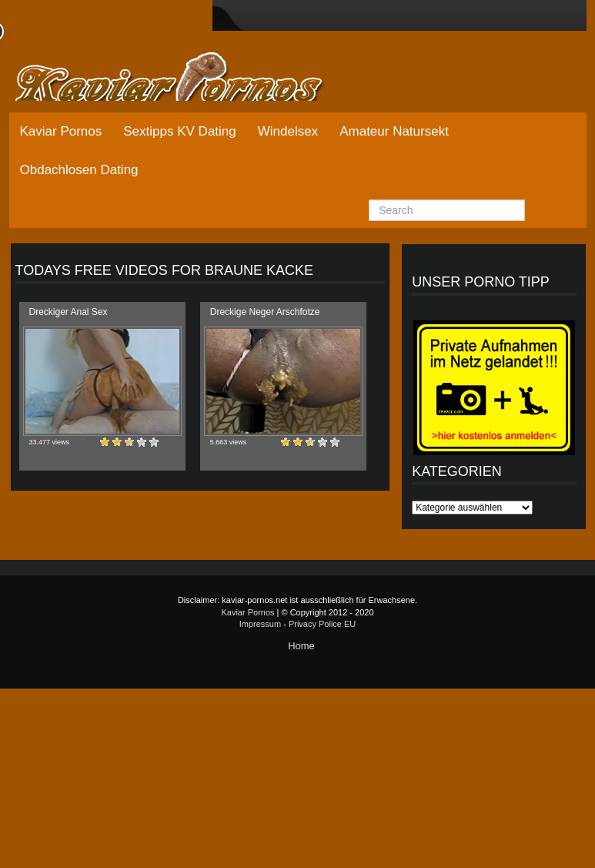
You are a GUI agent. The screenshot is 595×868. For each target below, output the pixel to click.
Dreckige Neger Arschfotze (265, 312)
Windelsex (288, 131)
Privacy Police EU (322, 624)
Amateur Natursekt (394, 131)
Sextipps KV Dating (179, 131)
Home (301, 646)
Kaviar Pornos (61, 131)
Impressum (260, 624)
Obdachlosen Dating (79, 170)
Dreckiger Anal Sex (69, 312)
